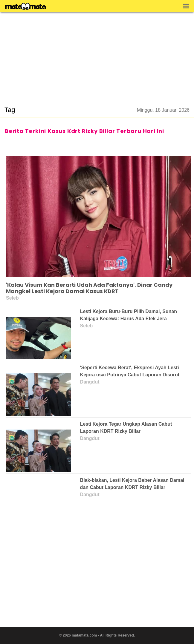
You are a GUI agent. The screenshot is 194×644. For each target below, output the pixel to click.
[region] (97, 56)
